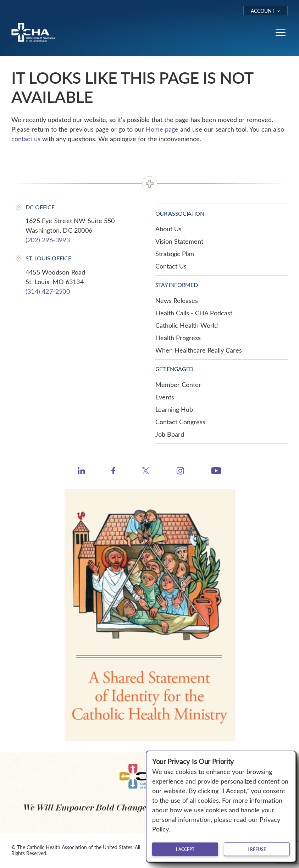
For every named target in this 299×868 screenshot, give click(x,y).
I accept (185, 849)
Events (165, 397)
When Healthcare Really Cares (199, 350)
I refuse (257, 849)
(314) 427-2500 (48, 291)
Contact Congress (180, 422)
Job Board (170, 434)
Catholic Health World (187, 325)
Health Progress (178, 338)
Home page (162, 129)
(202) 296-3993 (48, 240)
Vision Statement (179, 241)
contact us (26, 139)
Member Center (178, 385)
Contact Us (171, 266)
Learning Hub (174, 409)
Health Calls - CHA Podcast (194, 313)
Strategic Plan (175, 254)
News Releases (177, 300)
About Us (168, 229)
